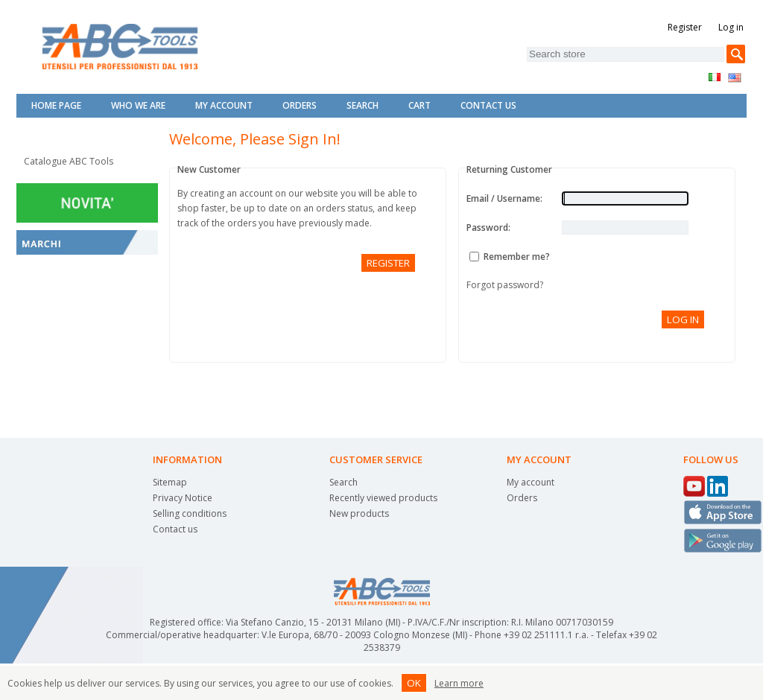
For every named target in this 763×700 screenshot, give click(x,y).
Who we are (138, 105)
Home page (56, 105)
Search (362, 105)
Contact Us (488, 105)
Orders (300, 105)
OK (414, 683)
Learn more (459, 683)
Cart (420, 105)
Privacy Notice (183, 498)
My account (224, 105)
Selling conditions (190, 513)
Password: (488, 227)
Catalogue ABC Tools (69, 161)
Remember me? (517, 257)
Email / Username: (504, 198)
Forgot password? (505, 285)
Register (685, 27)
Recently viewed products (383, 498)
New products (359, 513)
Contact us (175, 529)
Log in (731, 27)
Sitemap (170, 482)
